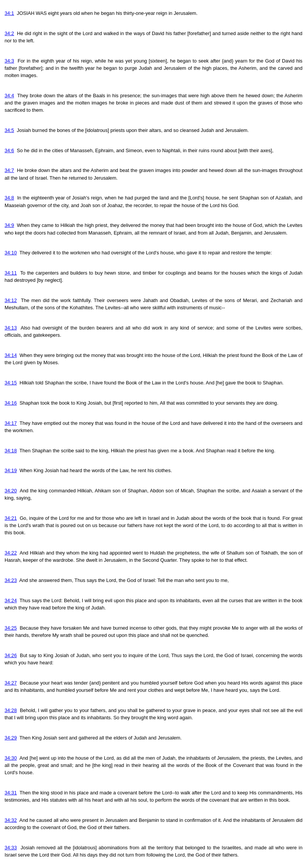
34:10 (11, 253)
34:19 (11, 470)
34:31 (11, 793)
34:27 (11, 683)
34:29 (11, 738)
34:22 (11, 553)
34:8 (9, 198)
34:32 (11, 820)
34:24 (11, 600)
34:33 (11, 848)
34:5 (9, 130)
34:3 (9, 61)
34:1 (9, 13)
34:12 (11, 300)
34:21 (11, 518)
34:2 (9, 33)
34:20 (11, 491)
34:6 (9, 150)
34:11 (11, 273)
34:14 (11, 355)
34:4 (9, 96)
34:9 (9, 225)
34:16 (11, 403)
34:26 (11, 655)
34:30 (11, 758)
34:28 (11, 710)
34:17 (11, 423)
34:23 (11, 580)
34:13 (11, 328)
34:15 (11, 383)
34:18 (11, 451)
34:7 (9, 170)
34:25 (11, 628)
